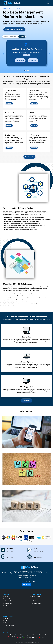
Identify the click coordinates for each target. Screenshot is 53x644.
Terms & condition (37, 597)
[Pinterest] (30, 581)
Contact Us (8, 601)
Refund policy (36, 601)
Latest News (9, 603)
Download (20, 60)
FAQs (6, 605)
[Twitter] (23, 581)
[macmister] (30, 567)
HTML (7, 619)
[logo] (13, 3)
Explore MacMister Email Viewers (14, 29)
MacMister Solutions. (23, 642)
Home (7, 597)
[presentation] (3, 54)
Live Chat (27, 584)
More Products (29, 157)
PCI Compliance (36, 603)
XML (6, 621)
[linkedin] (27, 581)
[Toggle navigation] (48, 3)
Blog (6, 623)
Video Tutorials (9, 625)
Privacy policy (36, 599)
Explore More (27, 400)
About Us (8, 599)
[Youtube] (34, 581)
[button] (24, 71)
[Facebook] (19, 581)
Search (22, 36)
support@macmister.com (27, 577)
